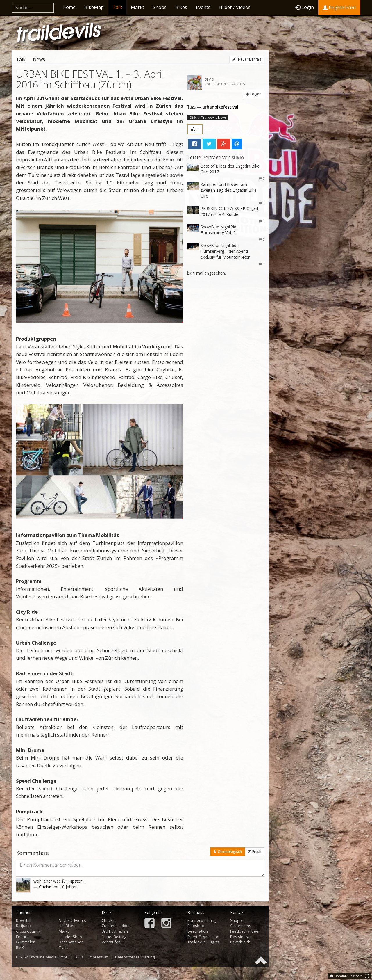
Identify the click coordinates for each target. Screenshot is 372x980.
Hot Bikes (67, 926)
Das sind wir (241, 937)
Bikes (181, 7)
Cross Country (28, 931)
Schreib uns (241, 926)
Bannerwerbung (202, 920)
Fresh (255, 852)
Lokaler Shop (70, 937)
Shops (160, 7)
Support (237, 920)
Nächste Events (72, 920)
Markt (137, 7)
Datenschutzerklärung (135, 957)
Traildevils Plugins (203, 942)
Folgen (254, 94)
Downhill (24, 920)
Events (203, 7)
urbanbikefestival (220, 107)
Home (69, 7)
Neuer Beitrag (247, 59)
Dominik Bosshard (346, 976)
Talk (117, 7)
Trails (64, 947)
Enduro (22, 937)
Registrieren (339, 8)
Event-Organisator (204, 937)
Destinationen (71, 942)
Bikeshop (196, 926)
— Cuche (42, 887)
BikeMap (94, 7)
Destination (198, 931)
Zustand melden (116, 926)
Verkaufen (111, 942)
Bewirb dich (240, 942)
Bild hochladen (115, 931)
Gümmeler (25, 942)
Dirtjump (23, 926)
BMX (20, 947)
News (39, 59)
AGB (79, 957)
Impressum (99, 957)
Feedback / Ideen (245, 931)
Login (305, 7)
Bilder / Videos (235, 7)
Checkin (109, 920)
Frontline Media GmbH (49, 957)
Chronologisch (228, 852)
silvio (210, 79)
